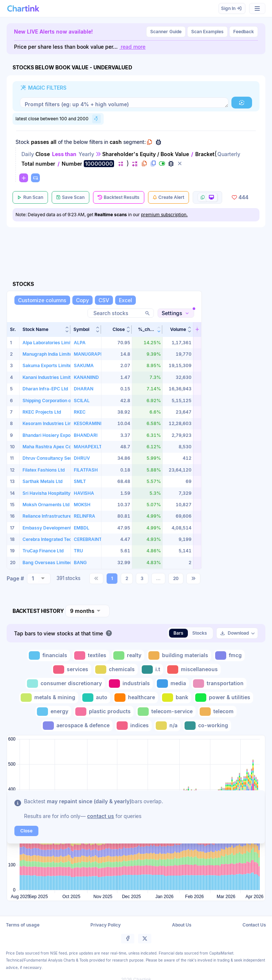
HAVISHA (84, 493)
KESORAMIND (89, 423)
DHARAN (84, 389)
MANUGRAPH (89, 354)
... (158, 578)
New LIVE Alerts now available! (54, 32)
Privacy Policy (106, 924)
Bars (178, 633)
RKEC (80, 412)
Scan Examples (207, 32)
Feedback (244, 32)
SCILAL (82, 401)
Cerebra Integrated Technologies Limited (66, 539)
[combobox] (39, 578)
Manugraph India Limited (49, 354)
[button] (242, 103)
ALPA (80, 343)
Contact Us (254, 924)
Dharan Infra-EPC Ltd (45, 389)
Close (43, 154)
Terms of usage (23, 924)
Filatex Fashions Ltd (44, 470)
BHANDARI (86, 435)
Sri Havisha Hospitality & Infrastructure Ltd (68, 493)
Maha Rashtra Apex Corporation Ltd (60, 447)
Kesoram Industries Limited (51, 423)
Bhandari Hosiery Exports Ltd (53, 435)
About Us (182, 924)
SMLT (80, 481)
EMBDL (82, 528)
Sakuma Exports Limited (48, 365)
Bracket (205, 154)
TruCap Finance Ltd (43, 551)
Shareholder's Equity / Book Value (146, 154)
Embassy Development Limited (55, 528)
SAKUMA (84, 365)
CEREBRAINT (88, 539)
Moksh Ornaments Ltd (46, 505)
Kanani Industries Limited (49, 377)
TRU (78, 551)
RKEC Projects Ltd (42, 412)
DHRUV (82, 458)
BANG (80, 563)
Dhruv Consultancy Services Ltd (57, 458)
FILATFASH (86, 470)
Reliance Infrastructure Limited (55, 516)
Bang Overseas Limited (47, 563)
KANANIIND (86, 377)
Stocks (200, 633)
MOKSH (82, 505)
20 (176, 578)
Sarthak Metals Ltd (42, 481)
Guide (166, 32)
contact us (101, 816)
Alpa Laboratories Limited (50, 343)
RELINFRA (85, 516)
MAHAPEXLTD (89, 447)
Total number (38, 163)
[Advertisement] (236, 430)
